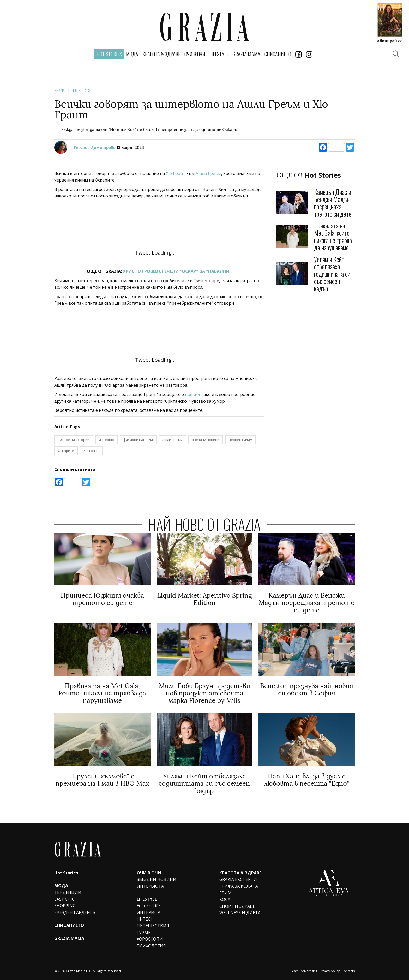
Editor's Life (148, 906)
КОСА (225, 899)
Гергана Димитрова (94, 147)
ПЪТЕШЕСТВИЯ (153, 926)
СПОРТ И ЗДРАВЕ (237, 906)
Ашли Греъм (208, 173)
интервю (106, 440)
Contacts (348, 971)
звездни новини (206, 440)
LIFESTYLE (219, 54)
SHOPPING (65, 906)
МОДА (132, 54)
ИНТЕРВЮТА (150, 886)
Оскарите (66, 451)
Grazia (59, 90)
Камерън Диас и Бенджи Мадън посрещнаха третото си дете (333, 203)
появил (192, 394)
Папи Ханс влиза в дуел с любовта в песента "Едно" (307, 780)
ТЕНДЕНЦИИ (68, 892)
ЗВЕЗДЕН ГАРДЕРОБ (75, 912)
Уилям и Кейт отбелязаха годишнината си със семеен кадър (332, 274)
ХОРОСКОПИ (150, 939)
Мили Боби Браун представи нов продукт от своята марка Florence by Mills (204, 693)
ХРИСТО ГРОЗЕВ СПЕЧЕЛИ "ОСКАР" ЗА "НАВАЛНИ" (177, 271)
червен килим (240, 440)
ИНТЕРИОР (148, 912)
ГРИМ (225, 893)
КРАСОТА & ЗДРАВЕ (161, 54)
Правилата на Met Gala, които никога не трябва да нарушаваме (333, 236)
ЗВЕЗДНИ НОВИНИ (157, 879)
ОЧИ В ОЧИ (195, 54)
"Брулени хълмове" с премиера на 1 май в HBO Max (102, 780)
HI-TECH (145, 919)
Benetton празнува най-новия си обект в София (307, 689)
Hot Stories (81, 90)
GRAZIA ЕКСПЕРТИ (238, 879)
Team (294, 971)
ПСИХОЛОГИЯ (151, 946)
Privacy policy (330, 971)
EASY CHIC (64, 899)
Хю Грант (175, 173)
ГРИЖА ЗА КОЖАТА (239, 886)
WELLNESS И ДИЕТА (240, 913)
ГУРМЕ (144, 933)
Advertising (309, 971)
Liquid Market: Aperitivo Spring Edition (204, 599)
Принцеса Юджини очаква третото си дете (102, 599)
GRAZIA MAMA (246, 54)
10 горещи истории (74, 440)
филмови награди (138, 440)
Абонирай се (390, 40)
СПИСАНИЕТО (278, 54)
